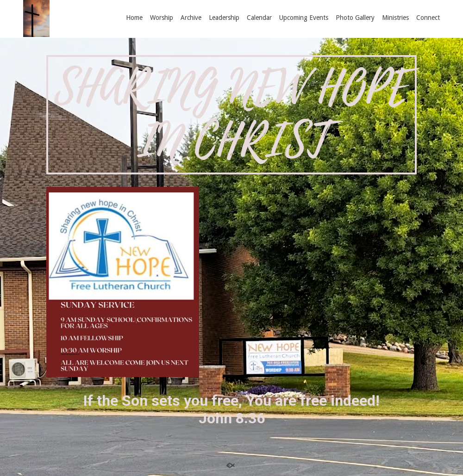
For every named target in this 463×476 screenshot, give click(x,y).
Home (134, 18)
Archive (191, 18)
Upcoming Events (304, 18)
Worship (162, 18)
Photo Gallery (355, 18)
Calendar (259, 18)
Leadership (224, 18)
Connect (428, 18)
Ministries (395, 18)
